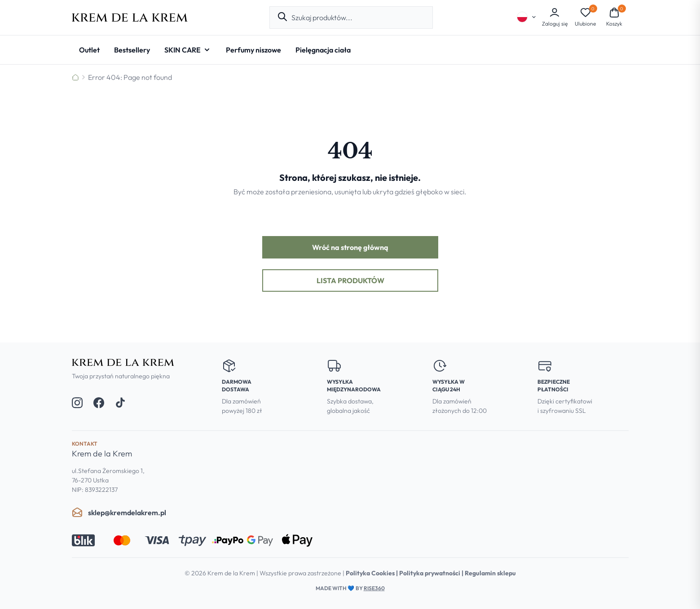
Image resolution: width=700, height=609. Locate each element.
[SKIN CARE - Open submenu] (188, 50)
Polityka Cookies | (372, 573)
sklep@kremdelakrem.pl (119, 513)
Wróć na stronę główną (350, 247)
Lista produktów (350, 280)
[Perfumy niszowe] (253, 50)
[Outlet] (89, 50)
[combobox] (358, 18)
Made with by (350, 588)
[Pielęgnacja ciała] (323, 50)
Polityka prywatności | (432, 573)
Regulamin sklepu (490, 573)
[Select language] (527, 17)
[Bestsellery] (132, 50)
